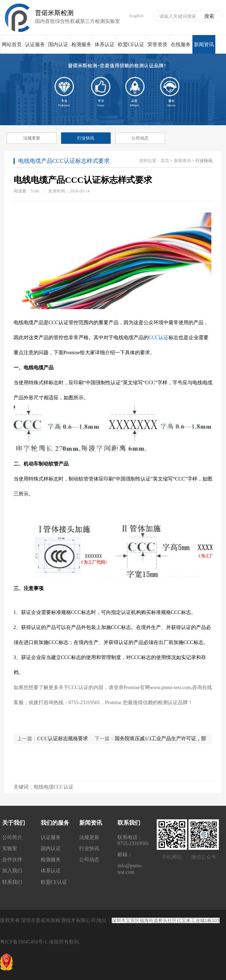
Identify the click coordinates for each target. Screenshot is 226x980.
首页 (165, 161)
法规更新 (32, 138)
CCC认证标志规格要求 (62, 739)
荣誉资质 (157, 45)
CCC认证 (159, 338)
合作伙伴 (12, 860)
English (136, 16)
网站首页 (12, 45)
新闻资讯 (204, 48)
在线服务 (181, 45)
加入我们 (12, 871)
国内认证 (58, 45)
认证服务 (35, 45)
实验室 (10, 849)
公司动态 (140, 138)
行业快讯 (86, 138)
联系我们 (12, 882)
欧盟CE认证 (131, 45)
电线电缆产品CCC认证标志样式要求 (64, 161)
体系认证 (105, 45)
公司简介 (12, 837)
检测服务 (81, 45)
